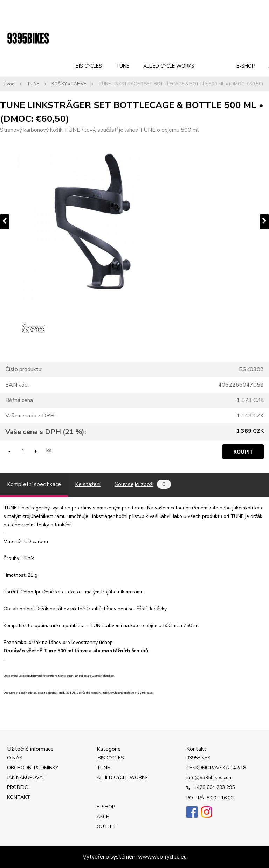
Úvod (9, 84)
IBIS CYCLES (88, 66)
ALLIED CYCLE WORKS (169, 66)
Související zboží (143, 484)
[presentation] (5, 222)
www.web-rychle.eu (162, 857)
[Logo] (28, 39)
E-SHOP (246, 66)
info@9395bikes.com (209, 777)
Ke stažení (88, 484)
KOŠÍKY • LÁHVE (69, 84)
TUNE (123, 66)
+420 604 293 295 (211, 788)
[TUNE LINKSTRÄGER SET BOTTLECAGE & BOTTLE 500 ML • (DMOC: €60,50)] (134, 222)
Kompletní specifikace (34, 484)
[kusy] (23, 450)
